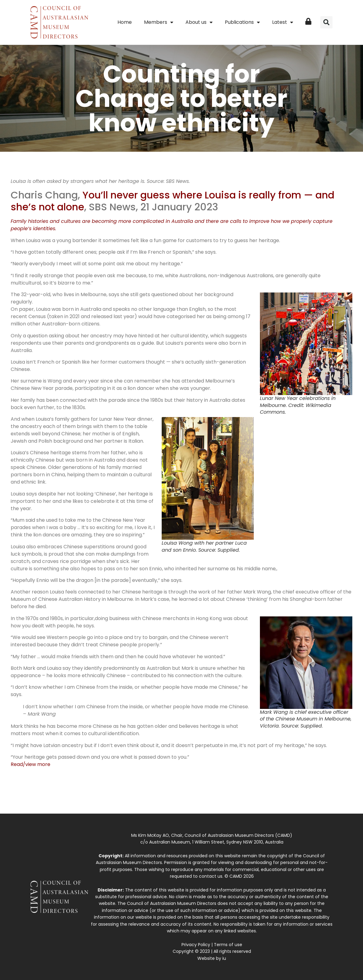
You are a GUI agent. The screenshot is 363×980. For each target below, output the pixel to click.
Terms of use (228, 945)
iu (224, 958)
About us (199, 22)
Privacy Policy (196, 945)
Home (125, 22)
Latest (283, 22)
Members (159, 22)
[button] (326, 22)
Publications (242, 22)
